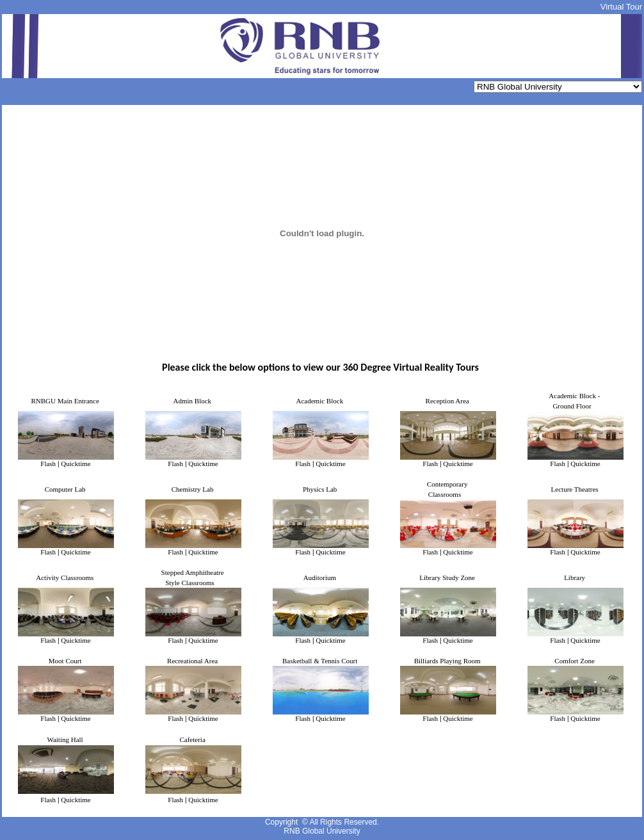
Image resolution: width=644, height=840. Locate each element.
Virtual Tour (621, 7)
